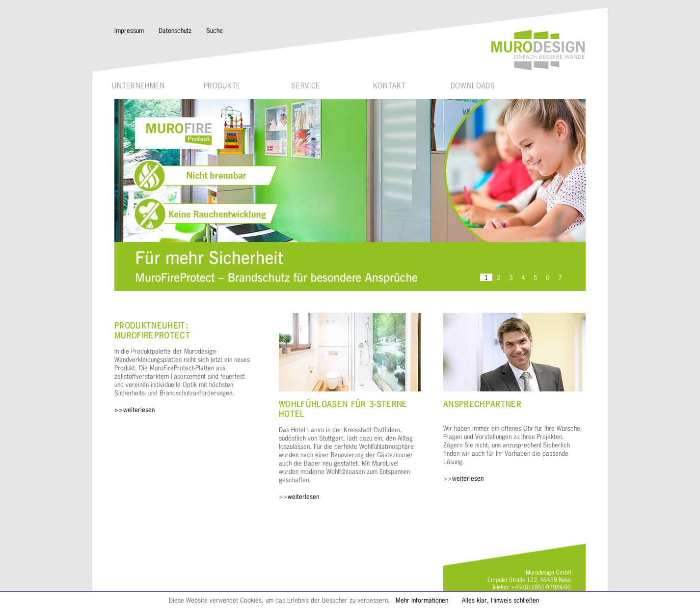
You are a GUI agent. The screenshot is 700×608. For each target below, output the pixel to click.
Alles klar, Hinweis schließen (500, 600)
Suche (215, 30)
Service (306, 86)
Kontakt (390, 86)
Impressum (129, 30)
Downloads (473, 86)
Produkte (222, 86)
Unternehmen (138, 86)
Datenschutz (175, 30)
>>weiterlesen (135, 409)
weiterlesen (303, 496)
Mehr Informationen (422, 600)
